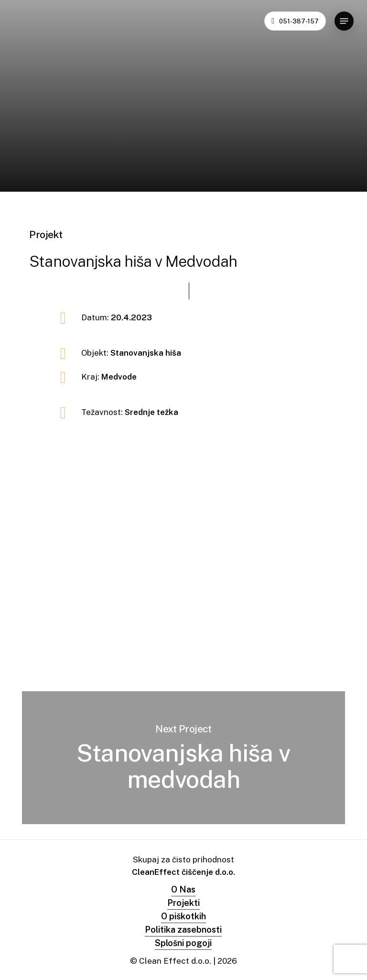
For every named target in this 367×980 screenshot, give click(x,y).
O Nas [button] (183, 889)
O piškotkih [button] (183, 916)
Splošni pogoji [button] (183, 943)
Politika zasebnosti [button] (183, 930)
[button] (344, 21)
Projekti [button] (183, 903)
